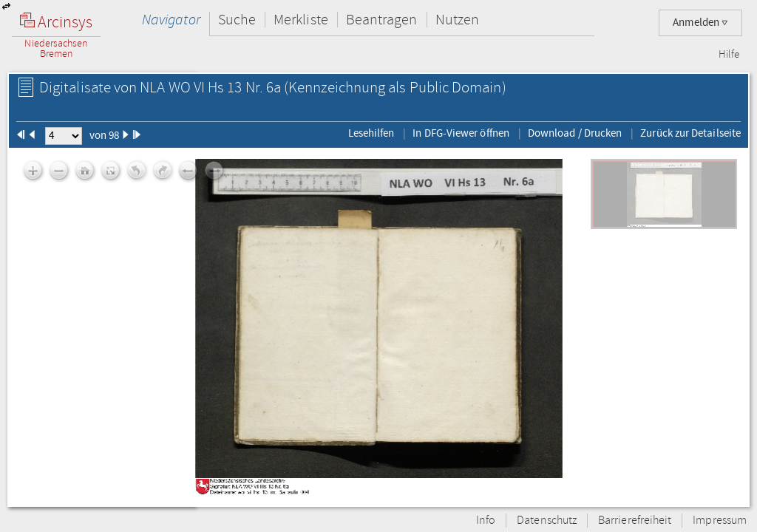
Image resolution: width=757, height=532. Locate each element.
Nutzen (457, 20)
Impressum (720, 521)
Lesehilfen (371, 133)
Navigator (171, 20)
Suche (237, 20)
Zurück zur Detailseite (690, 133)
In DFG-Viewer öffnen (461, 133)
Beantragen (382, 20)
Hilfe (729, 55)
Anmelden (700, 23)
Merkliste (301, 20)
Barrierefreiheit (635, 521)
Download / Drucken (575, 133)
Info (486, 521)
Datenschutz (547, 521)
